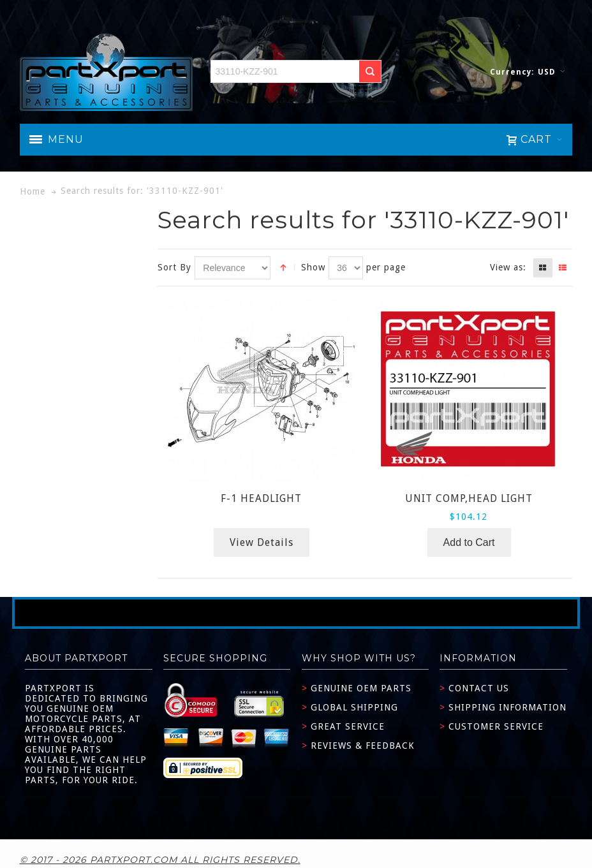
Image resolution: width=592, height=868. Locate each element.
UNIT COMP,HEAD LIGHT (469, 498)
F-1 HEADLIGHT (261, 498)
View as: (508, 267)
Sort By (174, 267)
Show (313, 267)
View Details (262, 542)
